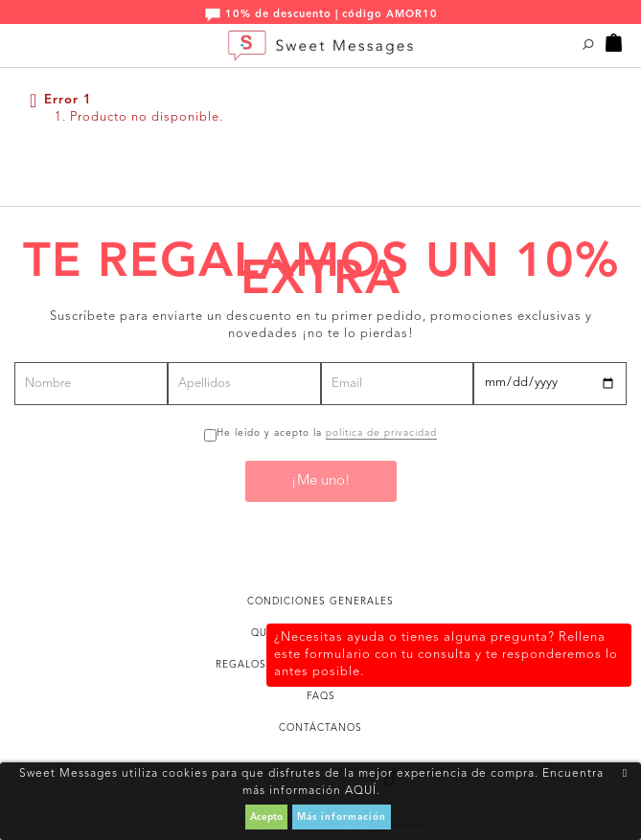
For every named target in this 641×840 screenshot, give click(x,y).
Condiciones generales (320, 602)
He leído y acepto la (327, 433)
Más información (342, 817)
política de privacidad (381, 433)
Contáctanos (320, 728)
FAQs (321, 696)
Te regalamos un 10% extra (321, 272)
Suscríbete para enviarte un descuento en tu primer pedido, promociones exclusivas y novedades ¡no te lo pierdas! (321, 325)
